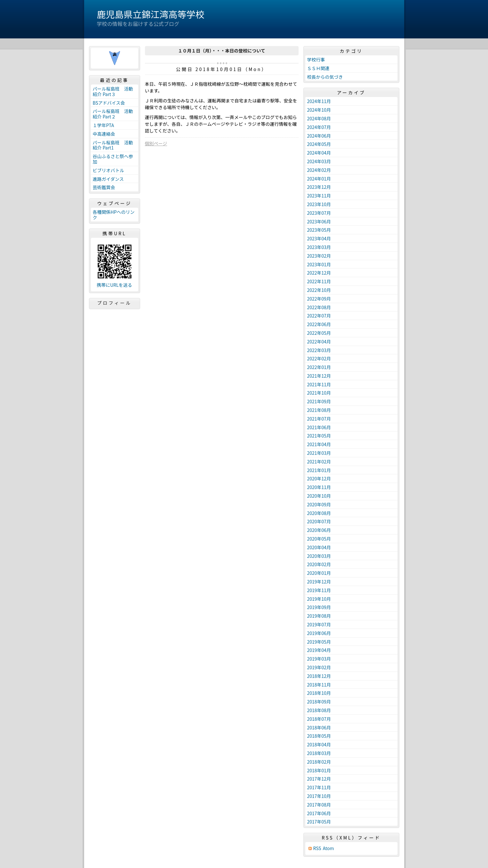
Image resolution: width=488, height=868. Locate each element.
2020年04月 (319, 547)
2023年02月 (319, 256)
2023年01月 (319, 264)
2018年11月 (319, 685)
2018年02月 (319, 762)
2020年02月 (319, 564)
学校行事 (316, 60)
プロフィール (115, 303)
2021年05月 (319, 436)
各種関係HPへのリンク (114, 215)
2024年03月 (319, 161)
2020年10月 (319, 496)
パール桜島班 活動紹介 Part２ (113, 114)
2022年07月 (319, 316)
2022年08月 (319, 307)
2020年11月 (319, 487)
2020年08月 (319, 513)
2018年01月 (319, 770)
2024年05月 (319, 144)
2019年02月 (319, 667)
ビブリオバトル (108, 170)
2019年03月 (319, 659)
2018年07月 (319, 719)
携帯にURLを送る (114, 285)
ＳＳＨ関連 (318, 68)
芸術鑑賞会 (104, 187)
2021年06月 (319, 427)
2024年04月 (319, 153)
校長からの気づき (325, 77)
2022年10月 (319, 290)
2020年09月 (319, 504)
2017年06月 (319, 813)
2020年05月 (319, 539)
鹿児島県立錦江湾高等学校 (151, 14)
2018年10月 (319, 693)
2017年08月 (319, 805)
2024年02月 (319, 170)
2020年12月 (319, 478)
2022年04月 (319, 342)
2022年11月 (319, 281)
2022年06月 (319, 324)
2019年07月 (319, 624)
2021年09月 (319, 401)
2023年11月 (319, 196)
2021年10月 (319, 393)
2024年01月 (319, 179)
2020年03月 (319, 556)
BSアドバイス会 (109, 103)
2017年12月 (319, 779)
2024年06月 (319, 136)
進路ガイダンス (108, 179)
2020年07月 (319, 521)
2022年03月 (319, 350)
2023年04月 (319, 238)
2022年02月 (319, 358)
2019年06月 (319, 633)
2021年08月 (319, 410)
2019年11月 (319, 590)
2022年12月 (319, 273)
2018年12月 (319, 676)
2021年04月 (319, 444)
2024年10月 (319, 110)
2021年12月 (319, 376)
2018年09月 (319, 702)
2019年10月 (319, 599)
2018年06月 (319, 727)
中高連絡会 (104, 134)
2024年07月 (319, 127)
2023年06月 (319, 221)
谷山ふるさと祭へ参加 (113, 159)
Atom (328, 848)
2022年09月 (319, 299)
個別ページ (156, 143)
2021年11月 (319, 384)
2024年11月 (319, 101)
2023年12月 (319, 187)
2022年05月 (319, 333)
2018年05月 (319, 736)
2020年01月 (319, 573)
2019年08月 (319, 616)
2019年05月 (319, 642)
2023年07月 (319, 213)
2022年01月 (319, 367)
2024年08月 (319, 118)
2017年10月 (319, 796)
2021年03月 (319, 453)
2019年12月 (319, 582)
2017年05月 (319, 822)
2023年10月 (319, 204)
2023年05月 (319, 230)
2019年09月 (319, 607)
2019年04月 (319, 650)
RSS (317, 848)
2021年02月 (319, 462)
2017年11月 (319, 787)
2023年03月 (319, 247)
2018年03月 (319, 753)
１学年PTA (104, 125)
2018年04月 (319, 744)
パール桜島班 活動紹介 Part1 (113, 145)
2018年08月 (319, 710)
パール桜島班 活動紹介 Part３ (113, 91)
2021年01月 (319, 470)
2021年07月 (319, 419)
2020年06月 (319, 530)
